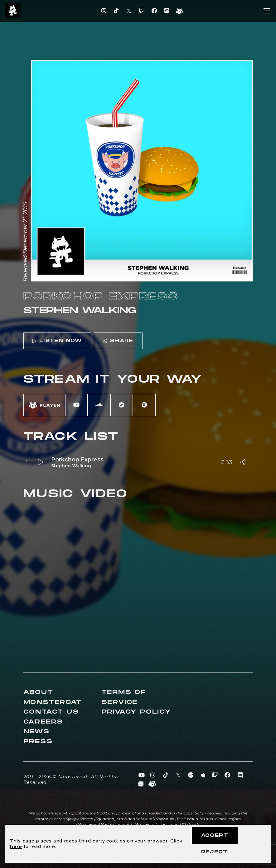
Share (118, 341)
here (16, 847)
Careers (43, 722)
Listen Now (57, 341)
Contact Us (51, 712)
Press (38, 741)
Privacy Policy (136, 712)
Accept (215, 835)
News (36, 731)
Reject (214, 852)
